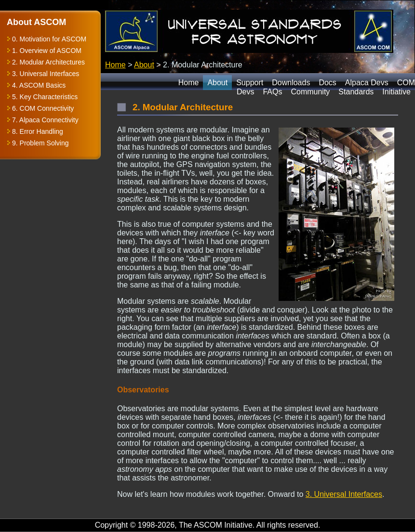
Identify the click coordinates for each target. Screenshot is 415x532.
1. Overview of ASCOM (47, 51)
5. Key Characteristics (45, 97)
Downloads (291, 83)
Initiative (396, 92)
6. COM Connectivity (43, 108)
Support (250, 83)
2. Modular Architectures (48, 62)
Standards (356, 92)
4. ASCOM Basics (39, 85)
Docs (327, 83)
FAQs (272, 92)
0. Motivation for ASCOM (49, 39)
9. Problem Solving (40, 143)
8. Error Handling (38, 131)
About (144, 65)
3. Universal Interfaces (46, 74)
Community (310, 92)
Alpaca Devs (367, 83)
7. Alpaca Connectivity (45, 120)
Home (115, 65)
